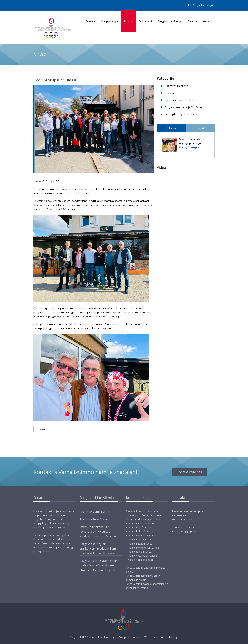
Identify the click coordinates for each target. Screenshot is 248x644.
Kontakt (207, 21)
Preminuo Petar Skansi (94, 519)
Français (210, 5)
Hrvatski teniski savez (139, 552)
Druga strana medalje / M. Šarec (184, 107)
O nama (90, 21)
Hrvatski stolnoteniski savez (142, 548)
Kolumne (171, 128)
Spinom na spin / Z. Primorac (182, 100)
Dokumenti (145, 21)
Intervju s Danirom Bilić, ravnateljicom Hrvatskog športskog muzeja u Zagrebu (98, 532)
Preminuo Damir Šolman (95, 512)
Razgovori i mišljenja (170, 21)
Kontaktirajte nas (189, 472)
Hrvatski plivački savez (139, 544)
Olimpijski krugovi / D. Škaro (181, 114)
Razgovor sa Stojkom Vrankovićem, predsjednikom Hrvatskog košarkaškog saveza (99, 548)
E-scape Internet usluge (165, 637)
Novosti (129, 21)
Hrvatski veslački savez (140, 560)
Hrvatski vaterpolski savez (141, 556)
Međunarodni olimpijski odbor (143, 519)
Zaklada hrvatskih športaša (142, 511)
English (199, 5)
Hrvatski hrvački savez (139, 540)
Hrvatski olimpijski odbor (140, 523)
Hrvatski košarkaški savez (141, 535)
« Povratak (42, 429)
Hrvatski (187, 5)
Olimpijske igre (110, 21)
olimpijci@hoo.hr (190, 531)
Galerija (192, 21)
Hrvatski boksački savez (140, 531)
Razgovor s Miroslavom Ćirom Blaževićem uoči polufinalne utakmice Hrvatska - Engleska (99, 565)
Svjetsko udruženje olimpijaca (143, 515)
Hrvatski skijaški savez (139, 527)
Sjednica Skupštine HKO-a (55, 80)
